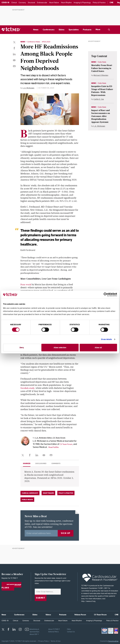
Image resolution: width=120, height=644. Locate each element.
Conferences (49, 30)
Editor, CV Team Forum (58, 438)
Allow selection (60, 347)
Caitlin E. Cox (99, 100)
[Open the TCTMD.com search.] (109, 30)
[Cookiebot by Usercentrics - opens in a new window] (106, 295)
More (98, 29)
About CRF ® (34, 634)
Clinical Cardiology (30, 493)
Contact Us (71, 632)
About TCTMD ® (54, 629)
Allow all (98, 347)
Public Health (27, 500)
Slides (62, 30)
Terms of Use (56, 641)
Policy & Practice (66, 493)
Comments (57, 463)
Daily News (103, 62)
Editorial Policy (54, 632)
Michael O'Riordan (101, 76)
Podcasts (87, 30)
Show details (106, 339)
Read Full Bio (54, 447)
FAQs (69, 629)
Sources (27, 463)
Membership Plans (12, 586)
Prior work (26, 284)
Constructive (113, 641)
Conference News (35, 42)
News (36, 30)
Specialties (74, 30)
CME (111, 2)
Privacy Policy (43, 641)
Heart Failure (48, 493)
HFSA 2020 (48, 42)
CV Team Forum (67, 444)
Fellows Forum (80, 614)
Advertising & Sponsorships (34, 630)
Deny (22, 347)
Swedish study (28, 388)
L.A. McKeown (29, 88)
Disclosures (42, 463)
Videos (48, 614)
